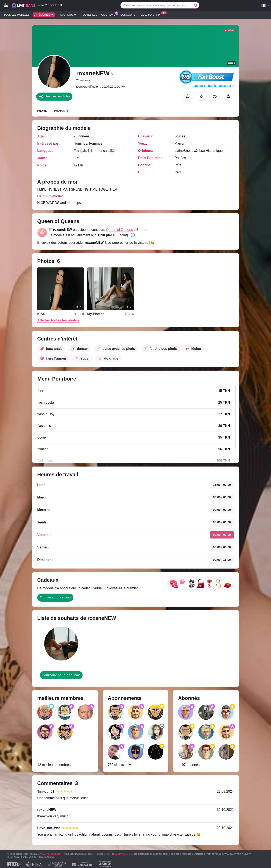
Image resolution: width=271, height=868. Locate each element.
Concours (128, 15)
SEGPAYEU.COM (123, 854)
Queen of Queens (119, 230)
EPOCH (107, 854)
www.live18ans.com (50, 854)
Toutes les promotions (99, 14)
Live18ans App (151, 14)
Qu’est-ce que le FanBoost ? (214, 86)
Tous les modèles (17, 15)
